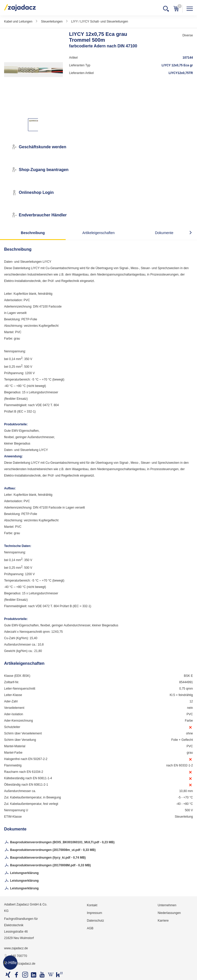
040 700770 (16, 956)
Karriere (163, 921)
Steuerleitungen (52, 22)
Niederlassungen (169, 913)
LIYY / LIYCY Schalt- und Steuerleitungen (100, 22)
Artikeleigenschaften (98, 233)
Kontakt (92, 905)
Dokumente (164, 233)
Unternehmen (167, 905)
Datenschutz (96, 921)
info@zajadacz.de (20, 964)
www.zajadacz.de (16, 948)
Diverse (188, 35)
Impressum (95, 913)
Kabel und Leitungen (18, 22)
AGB (90, 928)
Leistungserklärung (21, 873)
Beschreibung (33, 233)
